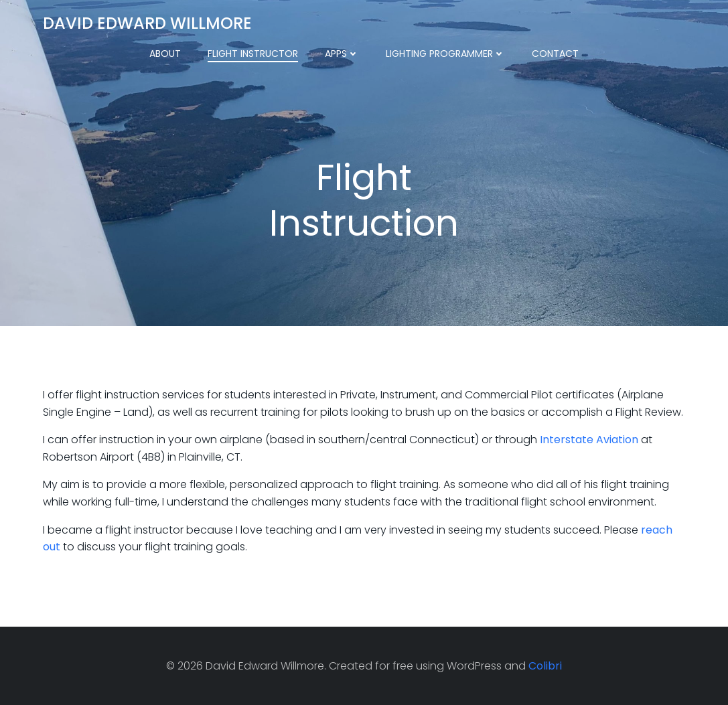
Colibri (545, 666)
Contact (555, 54)
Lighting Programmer (445, 54)
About (165, 54)
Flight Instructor (253, 54)
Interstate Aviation (589, 440)
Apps (342, 54)
